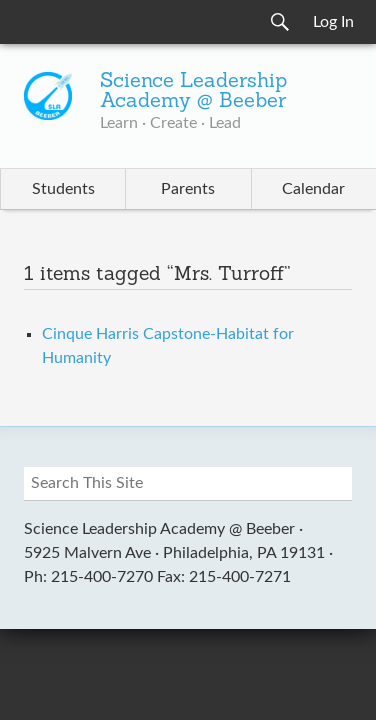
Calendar (313, 189)
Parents (188, 189)
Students (63, 189)
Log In (333, 22)
